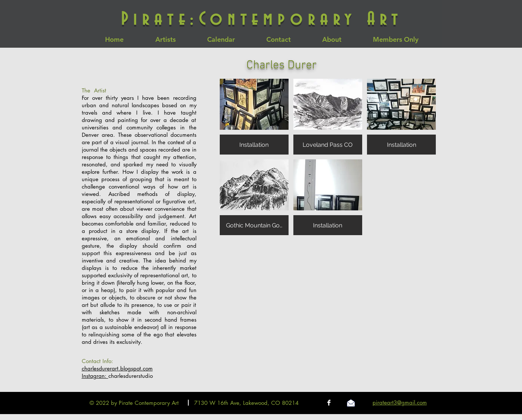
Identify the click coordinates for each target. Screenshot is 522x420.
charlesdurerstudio (131, 376)
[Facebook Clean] (329, 403)
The (88, 90)
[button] (254, 117)
